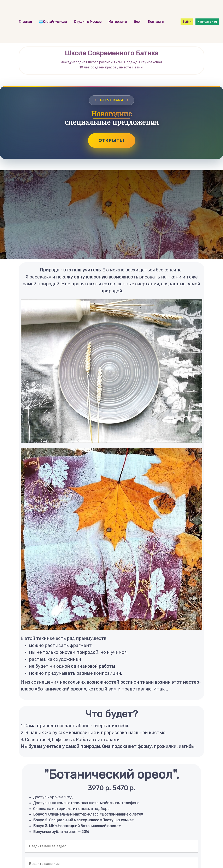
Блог (138, 22)
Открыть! (112, 141)
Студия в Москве (88, 22)
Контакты (156, 22)
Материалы (118, 22)
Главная (26, 22)
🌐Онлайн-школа (53, 22)
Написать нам (207, 22)
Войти (187, 22)
